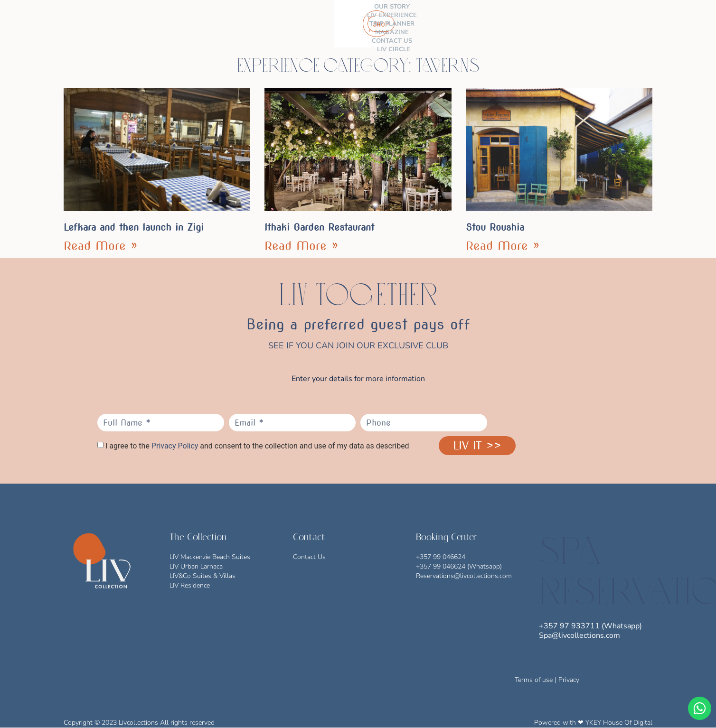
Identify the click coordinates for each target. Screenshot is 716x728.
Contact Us (309, 557)
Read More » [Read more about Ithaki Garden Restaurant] (301, 246)
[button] (647, 24)
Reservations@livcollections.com (464, 576)
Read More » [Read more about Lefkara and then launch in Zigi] (101, 246)
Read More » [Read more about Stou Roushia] (503, 246)
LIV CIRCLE (280, 28)
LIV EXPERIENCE (263, 19)
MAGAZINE (364, 19)
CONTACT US (409, 19)
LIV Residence (190, 585)
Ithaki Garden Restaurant (319, 227)
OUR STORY (213, 19)
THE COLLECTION (156, 19)
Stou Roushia (495, 227)
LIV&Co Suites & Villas (203, 576)
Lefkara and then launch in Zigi (134, 227)
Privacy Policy (175, 446)
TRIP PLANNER (318, 19)
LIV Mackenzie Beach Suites (210, 557)
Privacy (569, 680)
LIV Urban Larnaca (196, 566)
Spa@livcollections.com (579, 635)
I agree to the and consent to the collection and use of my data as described (257, 446)
